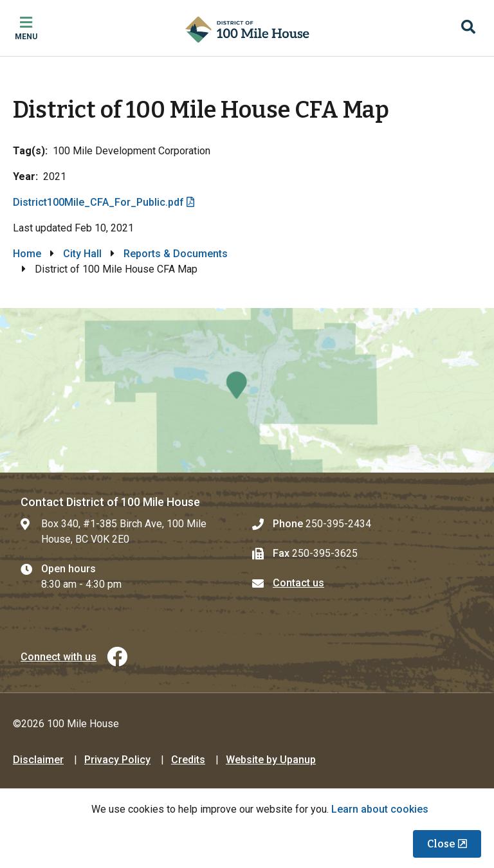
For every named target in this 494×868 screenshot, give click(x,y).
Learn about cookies (380, 809)
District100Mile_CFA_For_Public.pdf (98, 202)
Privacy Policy (117, 760)
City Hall (82, 254)
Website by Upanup (271, 760)
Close (441, 844)
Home (27, 254)
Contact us (298, 583)
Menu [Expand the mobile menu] (26, 37)
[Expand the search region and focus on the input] (468, 28)
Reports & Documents (176, 254)
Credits (188, 760)
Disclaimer (38, 760)
